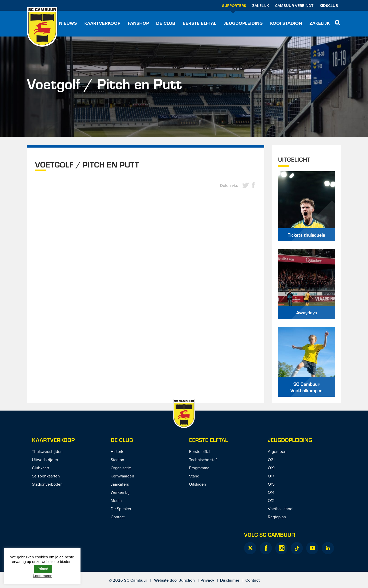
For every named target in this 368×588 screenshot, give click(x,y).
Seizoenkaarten (46, 476)
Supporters (234, 5)
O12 (271, 500)
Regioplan (277, 517)
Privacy (207, 580)
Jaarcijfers (120, 484)
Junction (187, 580)
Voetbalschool (281, 509)
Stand (194, 476)
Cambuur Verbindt (294, 5)
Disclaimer (230, 580)
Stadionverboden (47, 484)
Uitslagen (198, 484)
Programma (199, 468)
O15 (271, 484)
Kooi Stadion (286, 23)
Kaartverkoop (102, 23)
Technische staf (203, 460)
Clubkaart (41, 468)
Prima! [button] (43, 569)
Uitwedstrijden (45, 460)
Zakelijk (261, 5)
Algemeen (277, 451)
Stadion (117, 460)
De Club (166, 23)
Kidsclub (329, 5)
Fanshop (138, 23)
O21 (271, 460)
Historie (118, 451)
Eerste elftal (199, 23)
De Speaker (121, 509)
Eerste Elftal (209, 440)
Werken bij (120, 492)
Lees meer (42, 576)
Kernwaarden (122, 476)
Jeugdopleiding (243, 23)
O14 (271, 492)
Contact (118, 517)
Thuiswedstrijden (47, 451)
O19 (271, 468)
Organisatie (121, 468)
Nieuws (68, 23)
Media (116, 500)
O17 (271, 476)
